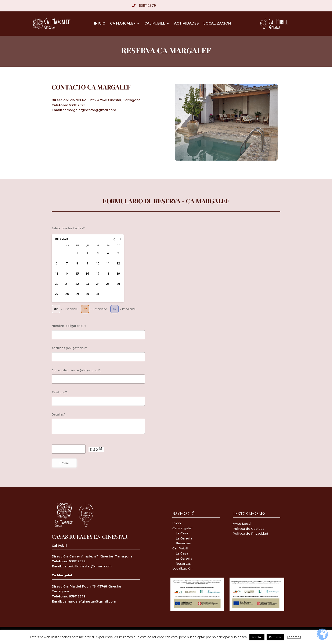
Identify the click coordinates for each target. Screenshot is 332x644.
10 (98, 263)
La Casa (182, 533)
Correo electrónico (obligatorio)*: (76, 370)
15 (77, 273)
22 (77, 284)
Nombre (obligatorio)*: (69, 326)
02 (56, 309)
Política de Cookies (248, 529)
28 (67, 294)
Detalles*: (59, 414)
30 (87, 294)
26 (118, 284)
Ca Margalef (123, 24)
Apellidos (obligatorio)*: (69, 348)
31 (98, 294)
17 (98, 273)
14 (67, 273)
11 (108, 263)
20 (57, 284)
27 (57, 294)
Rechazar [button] (275, 637)
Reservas (183, 543)
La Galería (184, 538)
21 (67, 284)
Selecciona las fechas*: (69, 228)
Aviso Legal (242, 524)
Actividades (186, 24)
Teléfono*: (60, 392)
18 (108, 273)
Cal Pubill (155, 24)
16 (87, 273)
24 (98, 284)
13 (57, 273)
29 (77, 294)
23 (87, 284)
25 (108, 284)
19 (118, 273)
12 (118, 263)
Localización (217, 24)
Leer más (294, 637)
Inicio (100, 24)
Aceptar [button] (257, 637)
